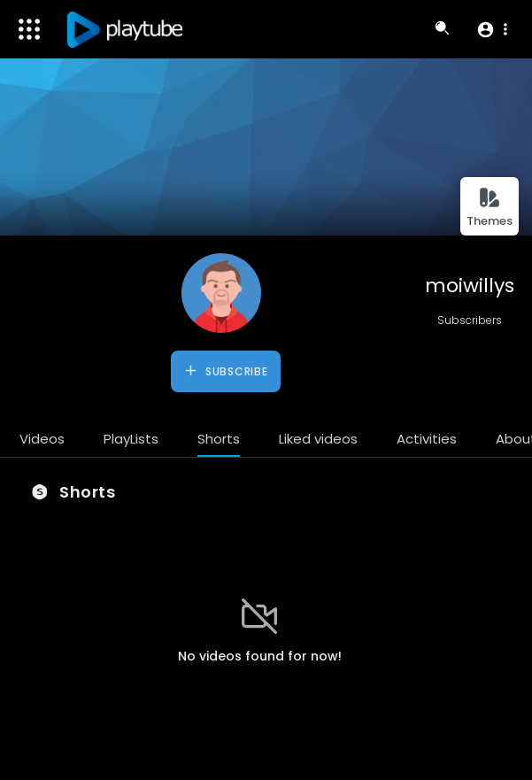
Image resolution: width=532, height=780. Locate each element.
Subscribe (225, 371)
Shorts (219, 439)
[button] (492, 29)
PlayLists (131, 439)
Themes (490, 208)
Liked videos (318, 439)
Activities (427, 439)
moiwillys (470, 286)
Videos (42, 439)
